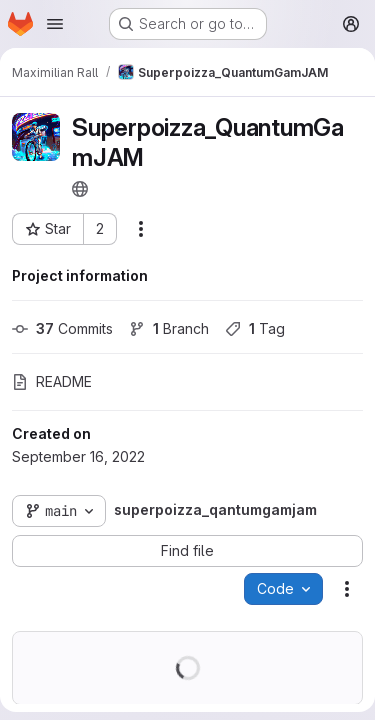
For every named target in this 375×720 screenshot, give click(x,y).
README (52, 381)
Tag (255, 328)
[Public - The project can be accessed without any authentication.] (80, 189)
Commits (62, 328)
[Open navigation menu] (55, 24)
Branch (169, 328)
